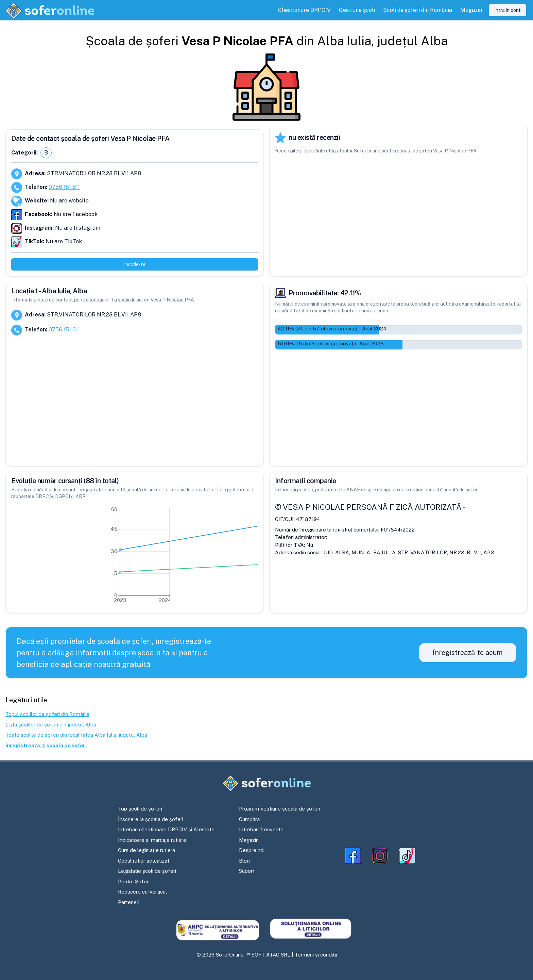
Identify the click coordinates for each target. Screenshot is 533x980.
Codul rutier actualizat (144, 861)
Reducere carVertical (142, 892)
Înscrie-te (135, 264)
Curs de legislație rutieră (147, 850)
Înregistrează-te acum (468, 653)
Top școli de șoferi (140, 809)
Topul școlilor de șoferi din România (47, 714)
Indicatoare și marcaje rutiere (152, 840)
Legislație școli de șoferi (147, 871)
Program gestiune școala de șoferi (280, 809)
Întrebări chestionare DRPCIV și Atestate (166, 829)
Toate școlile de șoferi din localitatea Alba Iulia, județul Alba (76, 735)
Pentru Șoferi (134, 881)
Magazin (249, 840)
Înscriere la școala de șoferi (151, 819)
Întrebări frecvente (261, 829)
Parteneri (129, 902)
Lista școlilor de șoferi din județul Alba (51, 725)
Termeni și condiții (316, 955)
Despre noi (252, 850)
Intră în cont (508, 10)
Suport (247, 871)
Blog (244, 861)
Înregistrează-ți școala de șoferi (46, 745)
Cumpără (249, 819)
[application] (135, 556)
